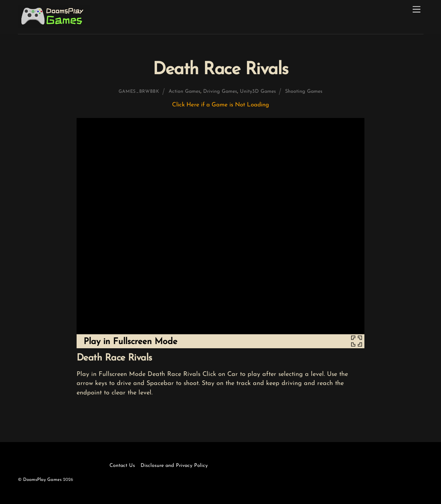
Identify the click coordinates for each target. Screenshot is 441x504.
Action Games (184, 92)
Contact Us (122, 466)
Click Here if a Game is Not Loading (220, 105)
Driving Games (220, 92)
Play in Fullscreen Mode (130, 342)
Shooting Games (304, 92)
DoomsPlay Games (42, 480)
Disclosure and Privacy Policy (174, 466)
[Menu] (417, 10)
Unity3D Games (258, 92)
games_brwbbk (139, 92)
